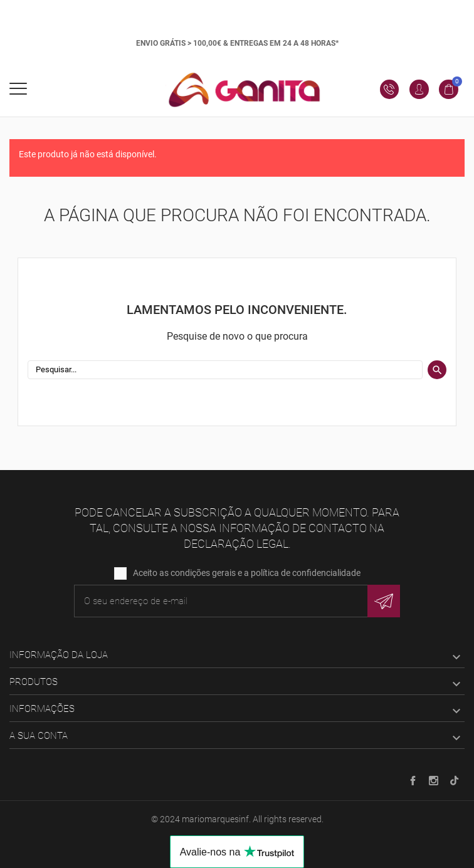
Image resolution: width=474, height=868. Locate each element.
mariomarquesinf (215, 819)
